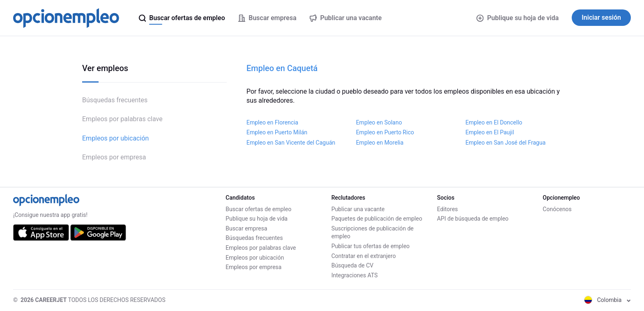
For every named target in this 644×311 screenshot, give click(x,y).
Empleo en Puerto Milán (277, 132)
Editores (447, 209)
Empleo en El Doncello (494, 122)
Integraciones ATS (355, 275)
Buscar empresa (246, 228)
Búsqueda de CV (353, 265)
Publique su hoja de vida (517, 18)
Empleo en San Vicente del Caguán (291, 143)
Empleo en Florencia (272, 122)
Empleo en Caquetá (282, 68)
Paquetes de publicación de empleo (377, 219)
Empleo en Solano (379, 122)
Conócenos (557, 209)
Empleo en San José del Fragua (505, 143)
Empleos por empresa (114, 157)
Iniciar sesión (601, 17)
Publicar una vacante (358, 209)
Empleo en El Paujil (490, 132)
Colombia (607, 300)
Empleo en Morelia (380, 143)
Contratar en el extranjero (364, 256)
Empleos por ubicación (115, 138)
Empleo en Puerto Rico (385, 132)
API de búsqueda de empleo (473, 219)
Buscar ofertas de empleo (258, 209)
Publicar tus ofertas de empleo (371, 246)
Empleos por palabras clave (122, 119)
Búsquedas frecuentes (115, 100)
